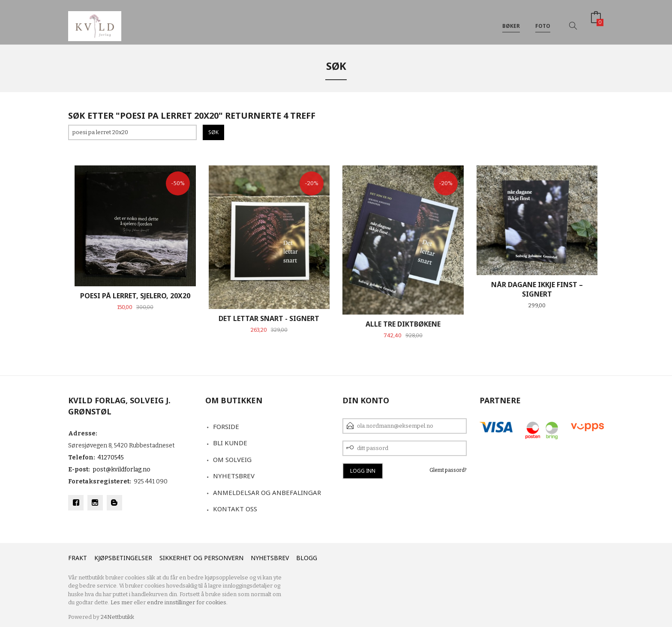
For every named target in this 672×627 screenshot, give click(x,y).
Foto (543, 21)
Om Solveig (232, 459)
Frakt (78, 558)
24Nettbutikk (117, 617)
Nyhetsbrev (234, 476)
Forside (226, 426)
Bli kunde (230, 443)
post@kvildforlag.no (121, 469)
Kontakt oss (235, 509)
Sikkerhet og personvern (201, 558)
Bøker (511, 21)
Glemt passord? (448, 470)
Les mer (121, 602)
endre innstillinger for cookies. (187, 602)
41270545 (111, 457)
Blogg (307, 558)
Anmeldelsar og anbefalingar (267, 492)
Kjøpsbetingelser (123, 558)
